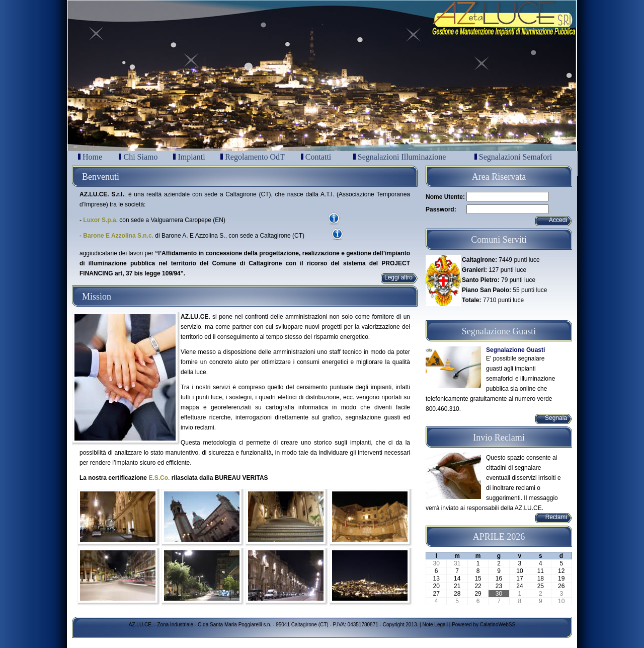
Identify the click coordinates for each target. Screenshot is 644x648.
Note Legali (435, 625)
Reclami (556, 517)
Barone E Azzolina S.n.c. (118, 236)
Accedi (558, 220)
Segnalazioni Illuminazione (400, 157)
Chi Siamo (138, 157)
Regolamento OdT (253, 157)
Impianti (189, 157)
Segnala (556, 418)
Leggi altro (398, 277)
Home (90, 157)
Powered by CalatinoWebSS (484, 625)
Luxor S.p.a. (100, 220)
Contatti (316, 157)
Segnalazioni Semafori (513, 157)
